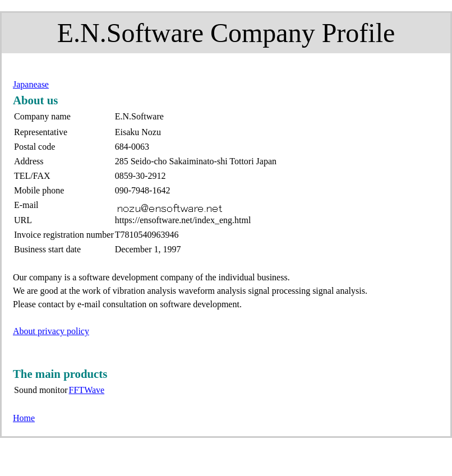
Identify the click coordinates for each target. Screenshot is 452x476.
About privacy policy (51, 331)
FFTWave (87, 390)
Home (24, 418)
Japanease (31, 84)
